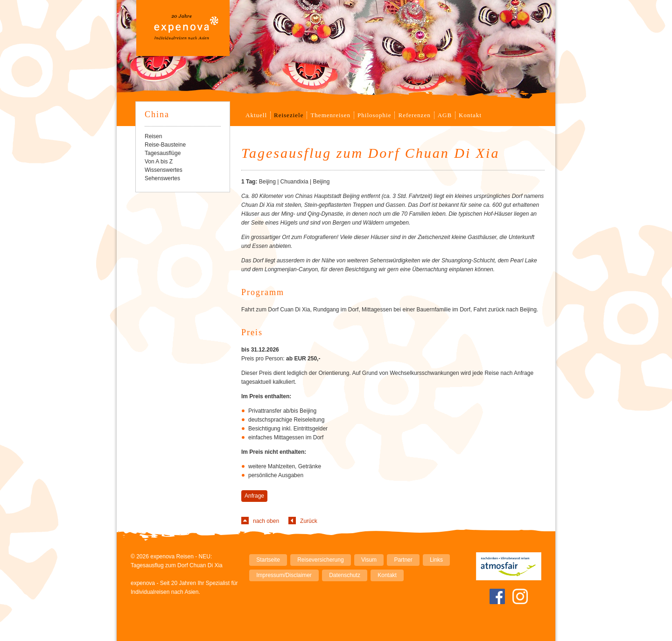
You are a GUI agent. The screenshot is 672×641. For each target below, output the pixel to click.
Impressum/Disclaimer (284, 575)
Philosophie (374, 115)
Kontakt (470, 115)
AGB (445, 115)
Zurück (309, 521)
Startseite (268, 560)
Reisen (153, 136)
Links (436, 560)
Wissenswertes (164, 170)
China (157, 114)
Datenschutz (345, 575)
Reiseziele (289, 115)
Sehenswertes (162, 178)
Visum (369, 560)
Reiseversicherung (320, 560)
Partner (403, 560)
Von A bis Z (159, 162)
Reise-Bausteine (165, 145)
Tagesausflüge (163, 153)
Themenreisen (330, 115)
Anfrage (254, 496)
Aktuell (256, 115)
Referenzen (414, 115)
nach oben (266, 521)
